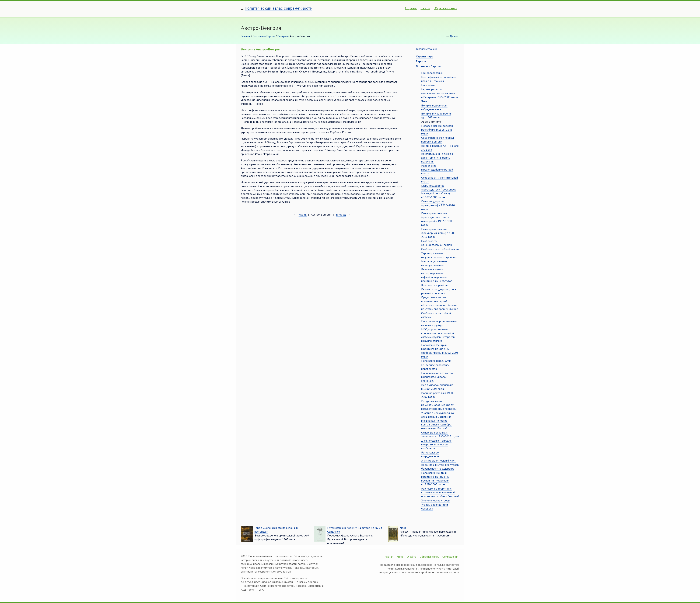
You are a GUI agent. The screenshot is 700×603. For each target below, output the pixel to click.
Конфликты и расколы (435, 285)
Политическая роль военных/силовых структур (439, 323)
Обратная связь (445, 8)
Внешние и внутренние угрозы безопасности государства (440, 467)
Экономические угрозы (436, 501)
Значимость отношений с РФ (439, 461)
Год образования (432, 73)
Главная (246, 36)
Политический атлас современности (279, 8)
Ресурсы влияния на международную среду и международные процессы (439, 405)
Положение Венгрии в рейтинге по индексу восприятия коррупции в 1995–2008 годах (435, 479)
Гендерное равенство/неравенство (435, 367)
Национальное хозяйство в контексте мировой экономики (437, 377)
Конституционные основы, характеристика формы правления (437, 158)
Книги (425, 8)
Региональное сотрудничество (431, 455)
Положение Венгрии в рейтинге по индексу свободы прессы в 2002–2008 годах (440, 351)
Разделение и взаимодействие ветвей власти (437, 170)
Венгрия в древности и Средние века (434, 108)
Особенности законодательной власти (437, 243)
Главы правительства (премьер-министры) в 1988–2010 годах (439, 233)
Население (428, 85)
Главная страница (427, 49)
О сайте (412, 557)
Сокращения (450, 557)
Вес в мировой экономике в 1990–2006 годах (437, 387)
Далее (454, 36)
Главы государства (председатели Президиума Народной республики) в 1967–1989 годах (439, 192)
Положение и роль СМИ (436, 361)
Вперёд (341, 215)
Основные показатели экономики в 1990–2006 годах (440, 435)
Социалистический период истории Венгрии (438, 140)
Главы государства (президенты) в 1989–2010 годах (438, 205)
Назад (303, 215)
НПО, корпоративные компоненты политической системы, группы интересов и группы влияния (438, 335)
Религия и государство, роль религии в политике (439, 291)
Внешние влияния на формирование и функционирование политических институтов (437, 275)
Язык (424, 101)
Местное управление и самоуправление (434, 263)
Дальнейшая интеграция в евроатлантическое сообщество (436, 445)
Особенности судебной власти (440, 249)
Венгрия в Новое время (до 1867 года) (436, 116)
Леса (403, 528)
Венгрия (283, 36)
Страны (411, 8)
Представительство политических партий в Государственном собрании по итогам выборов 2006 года (440, 303)
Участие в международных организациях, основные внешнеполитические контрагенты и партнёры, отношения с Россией (438, 421)
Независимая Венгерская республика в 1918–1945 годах (437, 130)
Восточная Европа (264, 36)
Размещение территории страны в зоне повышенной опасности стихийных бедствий (440, 493)
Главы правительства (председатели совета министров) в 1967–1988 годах (436, 219)
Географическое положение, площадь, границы (439, 79)
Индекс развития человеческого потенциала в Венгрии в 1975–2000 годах (440, 93)
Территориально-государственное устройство (439, 255)
